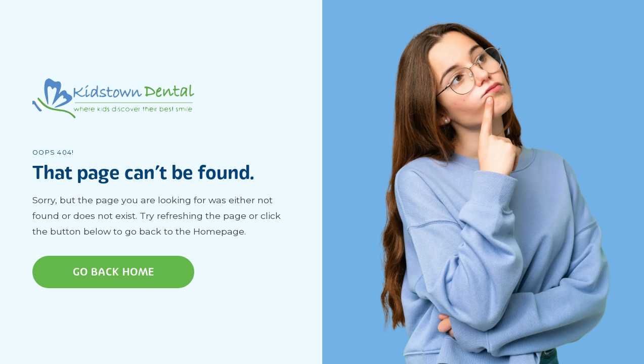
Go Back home (114, 272)
